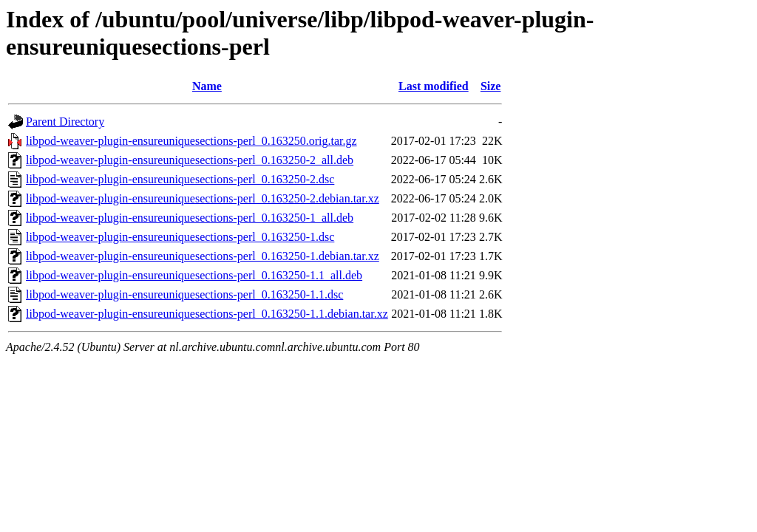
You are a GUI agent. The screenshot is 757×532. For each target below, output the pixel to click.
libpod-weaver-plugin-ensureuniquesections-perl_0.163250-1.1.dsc (184, 294)
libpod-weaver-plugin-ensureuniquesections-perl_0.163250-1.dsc (180, 237)
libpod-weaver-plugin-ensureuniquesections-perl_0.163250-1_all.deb (190, 218)
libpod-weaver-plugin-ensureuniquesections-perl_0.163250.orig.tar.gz (191, 141)
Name (207, 86)
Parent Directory (65, 122)
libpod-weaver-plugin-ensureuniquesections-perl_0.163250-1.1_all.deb (194, 275)
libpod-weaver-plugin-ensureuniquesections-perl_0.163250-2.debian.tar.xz (203, 198)
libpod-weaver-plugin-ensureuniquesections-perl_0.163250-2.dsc (180, 179)
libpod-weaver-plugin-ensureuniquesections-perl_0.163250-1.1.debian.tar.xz (207, 314)
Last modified (434, 86)
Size (491, 86)
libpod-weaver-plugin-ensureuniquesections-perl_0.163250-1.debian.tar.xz (203, 256)
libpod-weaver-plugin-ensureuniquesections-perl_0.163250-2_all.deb (190, 160)
